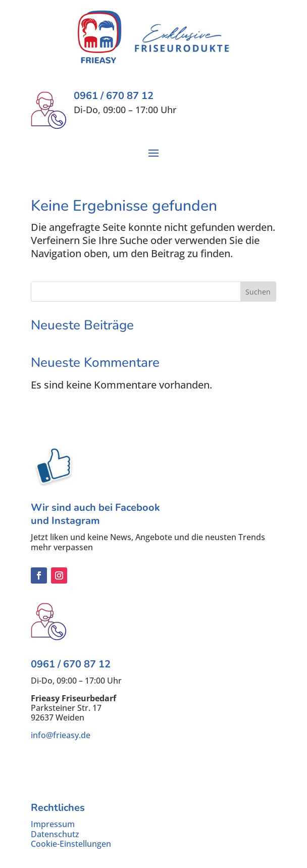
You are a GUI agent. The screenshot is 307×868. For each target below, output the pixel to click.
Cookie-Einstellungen (71, 844)
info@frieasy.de (61, 735)
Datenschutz (55, 834)
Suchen (258, 292)
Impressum (53, 824)
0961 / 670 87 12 (71, 664)
